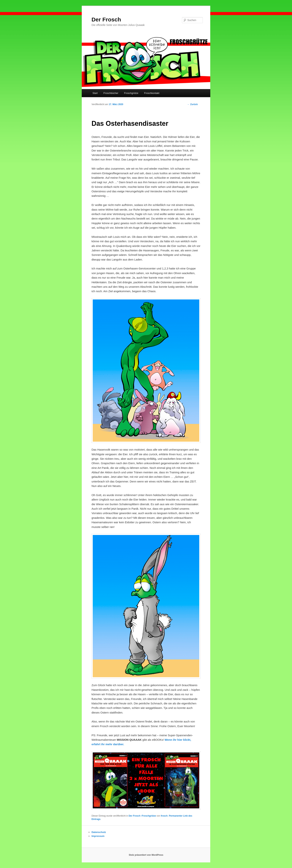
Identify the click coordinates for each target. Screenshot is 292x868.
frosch (164, 816)
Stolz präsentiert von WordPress (146, 855)
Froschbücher (111, 93)
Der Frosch (106, 19)
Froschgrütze (131, 93)
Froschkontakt (152, 93)
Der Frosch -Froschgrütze (142, 816)
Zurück (192, 104)
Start (95, 93)
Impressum (98, 836)
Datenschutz (99, 832)
